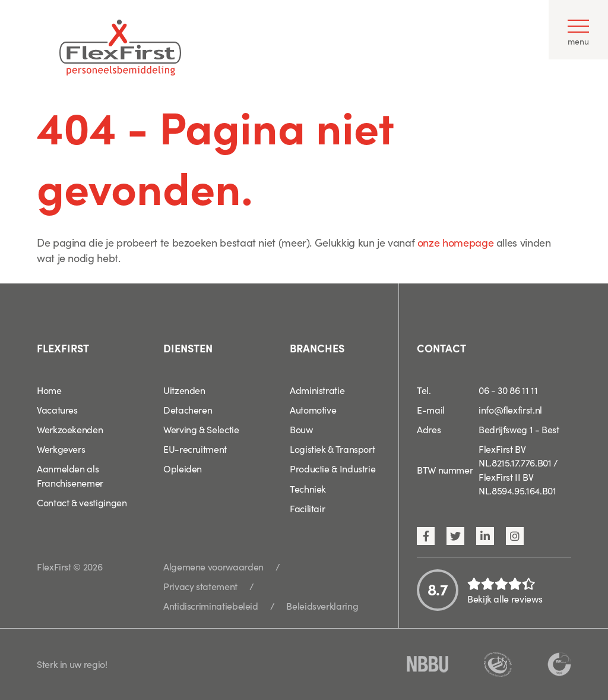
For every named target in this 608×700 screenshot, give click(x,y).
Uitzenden (184, 390)
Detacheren (188, 409)
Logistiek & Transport (332, 449)
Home (49, 390)
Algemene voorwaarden (213, 566)
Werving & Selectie (201, 429)
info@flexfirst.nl (510, 409)
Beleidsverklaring (322, 606)
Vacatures (57, 409)
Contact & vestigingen (82, 502)
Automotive (313, 409)
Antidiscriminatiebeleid (211, 606)
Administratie (317, 390)
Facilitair (307, 508)
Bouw (301, 429)
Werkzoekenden (70, 429)
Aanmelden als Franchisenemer (70, 475)
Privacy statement (200, 586)
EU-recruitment (195, 449)
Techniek (308, 488)
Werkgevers (61, 449)
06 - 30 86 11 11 (508, 390)
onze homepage (455, 242)
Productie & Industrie (332, 468)
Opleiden (183, 468)
